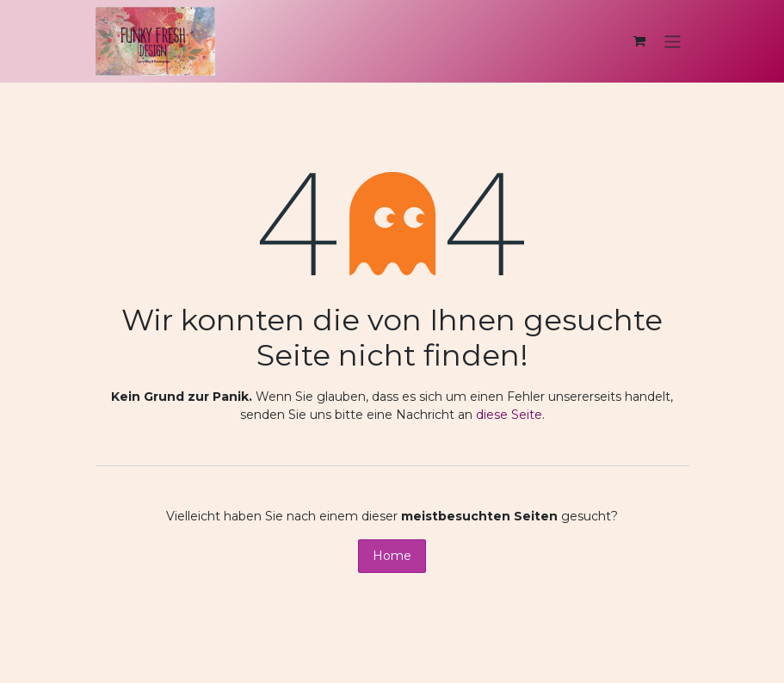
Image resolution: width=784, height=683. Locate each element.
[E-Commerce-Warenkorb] (639, 41)
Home (392, 556)
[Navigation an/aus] (673, 41)
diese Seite (509, 415)
